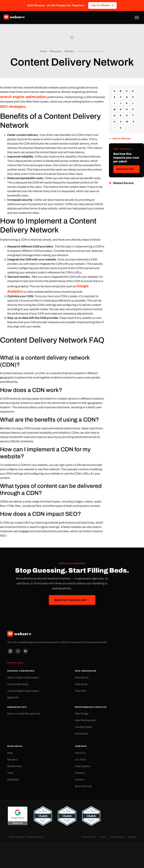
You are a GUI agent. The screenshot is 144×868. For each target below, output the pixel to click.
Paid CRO (81, 691)
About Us (80, 753)
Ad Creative (82, 734)
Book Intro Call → (126, 169)
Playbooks (13, 780)
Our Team (81, 760)
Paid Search (82, 678)
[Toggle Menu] (137, 17)
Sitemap (132, 837)
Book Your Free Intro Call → (72, 600)
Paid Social (81, 684)
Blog (10, 753)
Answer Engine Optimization (23, 691)
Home (44, 52)
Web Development (85, 720)
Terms (103, 837)
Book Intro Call (83, 786)
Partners (80, 773)
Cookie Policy (117, 837)
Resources (56, 52)
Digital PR (13, 698)
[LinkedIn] (10, 651)
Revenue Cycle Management (24, 714)
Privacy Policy (89, 837)
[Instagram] (18, 651)
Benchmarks (14, 766)
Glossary (69, 52)
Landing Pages (83, 727)
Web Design (82, 714)
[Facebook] (25, 651)
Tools (10, 773)
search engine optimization (23, 97)
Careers (80, 780)
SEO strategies (13, 107)
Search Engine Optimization (23, 678)
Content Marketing (18, 684)
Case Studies (82, 766)
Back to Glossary (120, 139)
